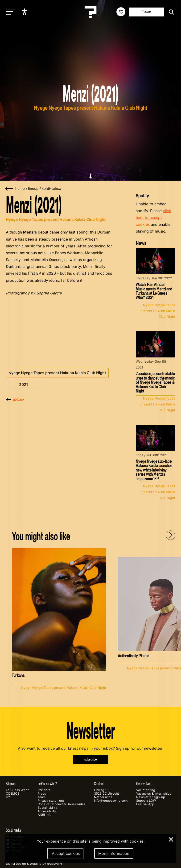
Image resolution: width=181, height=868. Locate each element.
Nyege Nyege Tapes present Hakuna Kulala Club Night (57, 373)
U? (8, 797)
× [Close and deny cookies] (171, 839)
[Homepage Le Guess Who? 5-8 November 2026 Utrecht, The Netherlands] (90, 12)
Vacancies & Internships (154, 794)
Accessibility (47, 811)
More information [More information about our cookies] (114, 853)
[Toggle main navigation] (9, 12)
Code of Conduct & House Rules (62, 804)
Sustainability (47, 808)
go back (15, 399)
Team (42, 797)
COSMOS (13, 794)
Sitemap (11, 784)
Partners (44, 790)
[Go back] (9, 189)
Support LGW (146, 801)
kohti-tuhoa (51, 189)
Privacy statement (51, 801)
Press (42, 794)
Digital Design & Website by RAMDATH (34, 864)
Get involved (144, 784)
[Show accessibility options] (25, 12)
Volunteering (146, 790)
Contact (99, 784)
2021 (24, 384)
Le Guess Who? (17, 790)
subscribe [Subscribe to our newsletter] (91, 759)
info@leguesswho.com (111, 801)
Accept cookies (66, 853)
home (20, 189)
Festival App (145, 804)
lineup (33, 189)
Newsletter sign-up (151, 797)
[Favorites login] (121, 12)
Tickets (147, 12)
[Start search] (170, 12)
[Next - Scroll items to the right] (170, 535)
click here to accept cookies (153, 218)
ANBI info (45, 815)
